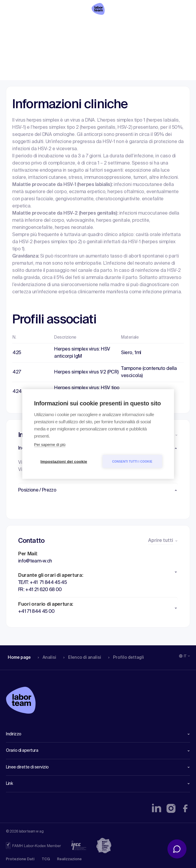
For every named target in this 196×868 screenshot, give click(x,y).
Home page (19, 25)
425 (17, 353)
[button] (98, 490)
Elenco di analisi (80, 25)
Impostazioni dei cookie (64, 462)
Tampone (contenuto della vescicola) (149, 372)
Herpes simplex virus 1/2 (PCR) (86, 372)
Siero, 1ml (131, 353)
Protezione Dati (20, 859)
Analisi (46, 25)
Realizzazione (69, 859)
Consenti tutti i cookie (132, 461)
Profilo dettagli (124, 25)
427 (17, 372)
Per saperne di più (50, 445)
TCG (46, 859)
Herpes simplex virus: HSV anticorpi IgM (82, 353)
